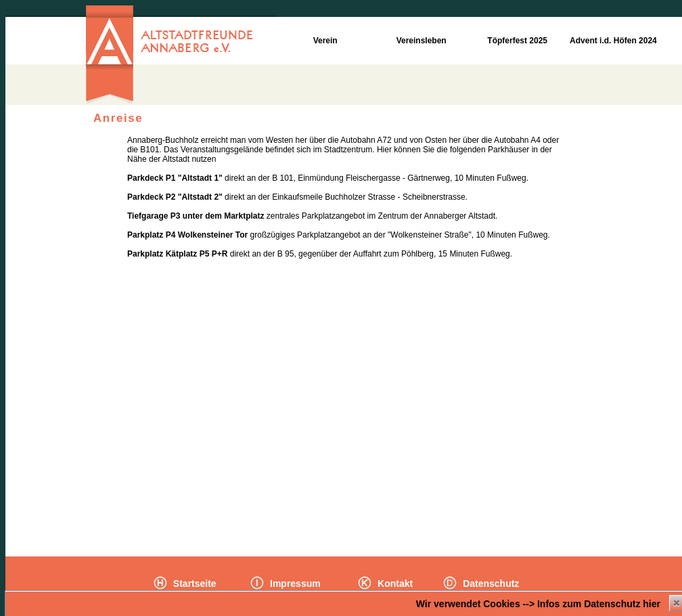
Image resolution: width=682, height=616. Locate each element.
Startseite (194, 584)
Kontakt (394, 584)
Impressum (294, 584)
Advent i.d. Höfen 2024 (612, 41)
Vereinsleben (420, 41)
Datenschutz (490, 584)
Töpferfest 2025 (516, 41)
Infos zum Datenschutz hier (599, 604)
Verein (324, 41)
